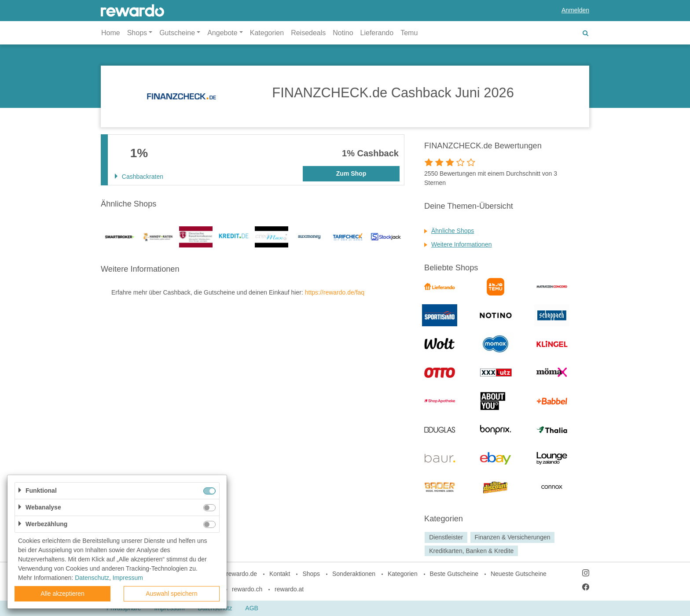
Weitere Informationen (461, 244)
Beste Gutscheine (454, 574)
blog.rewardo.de (235, 574)
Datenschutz (92, 578)
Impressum (128, 578)
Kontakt (280, 574)
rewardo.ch (247, 589)
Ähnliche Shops (453, 231)
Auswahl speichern (172, 594)
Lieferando (377, 33)
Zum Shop (351, 173)
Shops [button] (137, 33)
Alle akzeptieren (62, 594)
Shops (311, 574)
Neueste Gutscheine (519, 574)
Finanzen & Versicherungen (512, 537)
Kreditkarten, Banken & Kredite (471, 551)
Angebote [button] (222, 33)
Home (111, 33)
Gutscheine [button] (177, 33)
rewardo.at (289, 589)
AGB (252, 608)
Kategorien (267, 33)
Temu (409, 33)
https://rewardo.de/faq (335, 292)
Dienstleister (446, 537)
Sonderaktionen (354, 574)
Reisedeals (308, 33)
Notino (343, 33)
